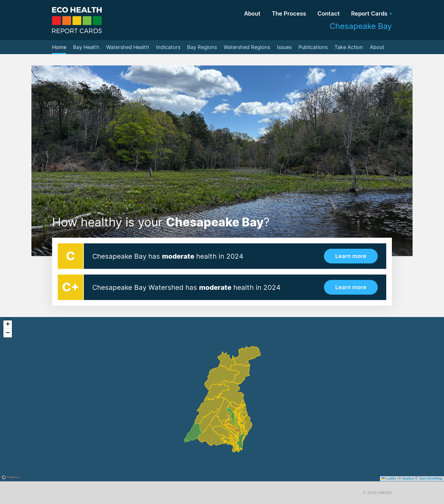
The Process (289, 14)
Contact (329, 14)
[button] (8, 325)
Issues (284, 47)
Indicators (168, 47)
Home (59, 47)
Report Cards (369, 14)
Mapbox (408, 479)
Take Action (349, 47)
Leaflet (389, 479)
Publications (313, 47)
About (252, 14)
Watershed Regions (247, 47)
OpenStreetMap (431, 479)
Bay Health (86, 47)
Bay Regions (202, 47)
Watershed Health (128, 47)
